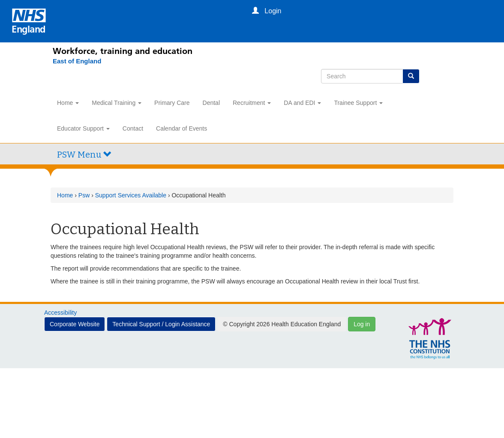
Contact (133, 128)
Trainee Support (358, 103)
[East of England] (73, 61)
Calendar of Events (181, 128)
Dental (211, 103)
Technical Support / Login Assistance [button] (161, 324)
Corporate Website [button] (75, 324)
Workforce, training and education (123, 51)
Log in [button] (362, 324)
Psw (84, 195)
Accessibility (60, 313)
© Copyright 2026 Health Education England (282, 324)
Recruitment (252, 103)
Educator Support (83, 128)
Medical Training (117, 103)
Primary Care (172, 103)
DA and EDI (302, 103)
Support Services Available (131, 195)
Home (68, 103)
